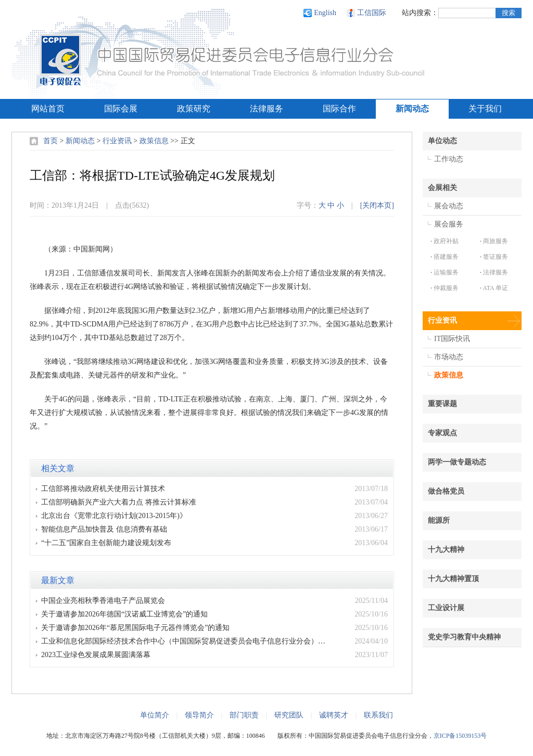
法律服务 (266, 109)
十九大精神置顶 (453, 579)
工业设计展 (446, 608)
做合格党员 (446, 491)
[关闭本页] (377, 205)
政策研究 (194, 109)
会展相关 (442, 188)
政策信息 (154, 141)
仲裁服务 (446, 288)
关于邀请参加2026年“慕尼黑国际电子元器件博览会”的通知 (135, 628)
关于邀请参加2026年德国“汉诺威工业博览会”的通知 (124, 614)
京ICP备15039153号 (460, 736)
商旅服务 (496, 241)
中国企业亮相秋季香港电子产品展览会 (103, 601)
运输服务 (446, 272)
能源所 (439, 520)
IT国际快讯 (452, 339)
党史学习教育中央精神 (464, 637)
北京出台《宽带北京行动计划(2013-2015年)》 (114, 516)
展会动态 (449, 206)
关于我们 (485, 109)
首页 (50, 141)
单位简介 (155, 715)
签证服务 (496, 257)
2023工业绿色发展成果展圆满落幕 (96, 655)
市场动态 (449, 357)
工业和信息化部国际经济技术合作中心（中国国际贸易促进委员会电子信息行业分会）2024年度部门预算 (186, 641)
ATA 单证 (495, 288)
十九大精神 (446, 550)
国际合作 (339, 109)
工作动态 (449, 159)
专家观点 (442, 433)
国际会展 (121, 109)
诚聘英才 (334, 715)
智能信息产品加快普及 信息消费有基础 (104, 529)
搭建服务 (446, 257)
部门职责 (244, 715)
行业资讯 (117, 141)
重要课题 (442, 404)
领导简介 (199, 715)
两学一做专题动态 (457, 462)
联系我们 (378, 715)
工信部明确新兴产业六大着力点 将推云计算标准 (119, 502)
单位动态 (442, 141)
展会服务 (449, 224)
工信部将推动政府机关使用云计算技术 (103, 489)
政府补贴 (446, 241)
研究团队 (289, 715)
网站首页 (48, 109)
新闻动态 (412, 109)
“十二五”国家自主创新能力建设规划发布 (106, 543)
